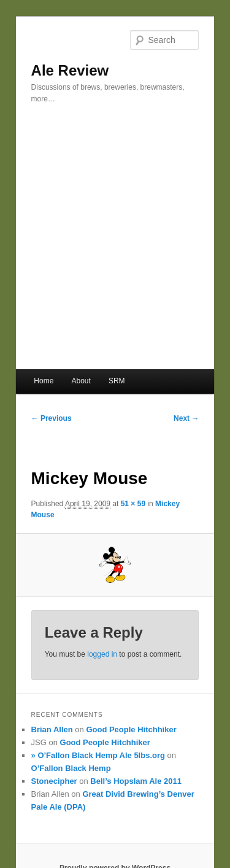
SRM (117, 381)
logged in (102, 654)
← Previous (52, 418)
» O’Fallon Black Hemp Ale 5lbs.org (98, 755)
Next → (186, 418)
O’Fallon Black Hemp (71, 768)
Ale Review (70, 70)
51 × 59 (133, 504)
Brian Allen (52, 729)
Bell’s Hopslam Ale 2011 (136, 781)
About (81, 381)
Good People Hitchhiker (131, 729)
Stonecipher (54, 781)
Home (44, 381)
